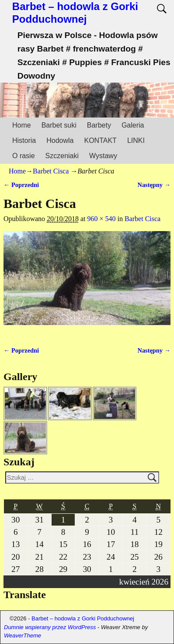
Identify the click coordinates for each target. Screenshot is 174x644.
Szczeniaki (62, 156)
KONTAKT (101, 140)
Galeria (133, 125)
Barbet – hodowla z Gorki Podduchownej (75, 13)
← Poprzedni (21, 185)
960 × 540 (102, 219)
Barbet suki (59, 125)
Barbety (99, 125)
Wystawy (103, 156)
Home (22, 125)
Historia (24, 140)
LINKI (136, 140)
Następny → (154, 185)
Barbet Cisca (51, 171)
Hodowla (60, 140)
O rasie (24, 156)
